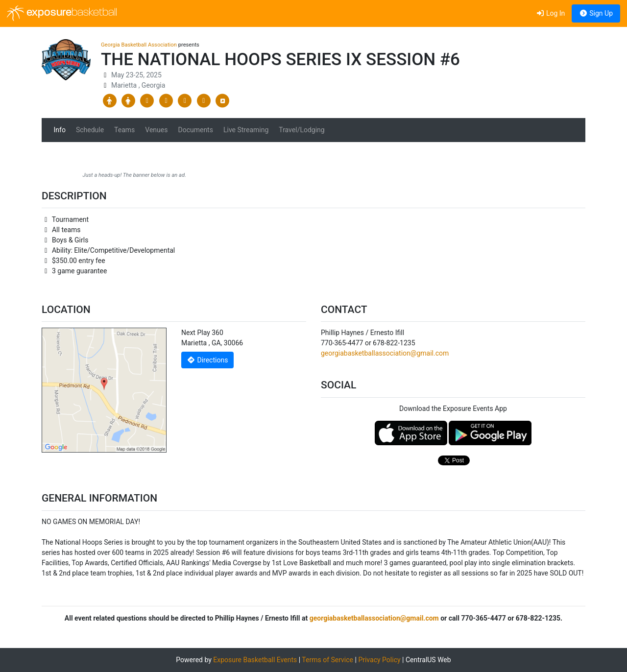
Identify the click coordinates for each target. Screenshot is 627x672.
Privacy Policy (379, 660)
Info (60, 130)
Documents (195, 130)
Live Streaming (246, 130)
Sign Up (596, 13)
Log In (550, 13)
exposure (62, 13)
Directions (208, 360)
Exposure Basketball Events (255, 660)
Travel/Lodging (301, 130)
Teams (124, 130)
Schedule (90, 130)
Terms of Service (327, 660)
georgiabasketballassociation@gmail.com (385, 353)
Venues (156, 130)
